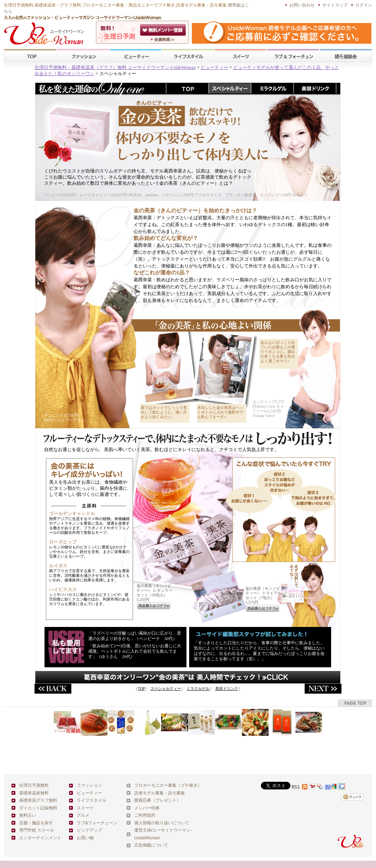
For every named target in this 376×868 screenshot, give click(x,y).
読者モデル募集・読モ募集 (160, 793)
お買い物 (85, 838)
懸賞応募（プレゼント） (157, 800)
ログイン (364, 5)
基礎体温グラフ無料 (38, 800)
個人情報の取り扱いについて (162, 823)
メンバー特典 (147, 808)
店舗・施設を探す (36, 823)
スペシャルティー (166, 688)
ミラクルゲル (198, 688)
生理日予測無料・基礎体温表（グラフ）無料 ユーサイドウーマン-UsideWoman (115, 67)
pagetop (355, 703)
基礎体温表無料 (34, 793)
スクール (346, 56)
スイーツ (241, 56)
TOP (31, 56)
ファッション (83, 56)
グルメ (83, 815)
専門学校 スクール (37, 830)
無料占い (28, 815)
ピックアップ (89, 830)
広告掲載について (151, 845)
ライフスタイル (188, 56)
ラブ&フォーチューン (293, 56)
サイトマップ (335, 5)
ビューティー (135, 56)
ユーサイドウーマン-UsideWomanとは (164, 39)
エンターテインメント (40, 838)
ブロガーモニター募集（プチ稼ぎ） (168, 785)
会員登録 (164, 30)
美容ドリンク (227, 688)
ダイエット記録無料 (38, 808)
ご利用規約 (145, 815)
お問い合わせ (302, 5)
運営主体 (143, 830)
